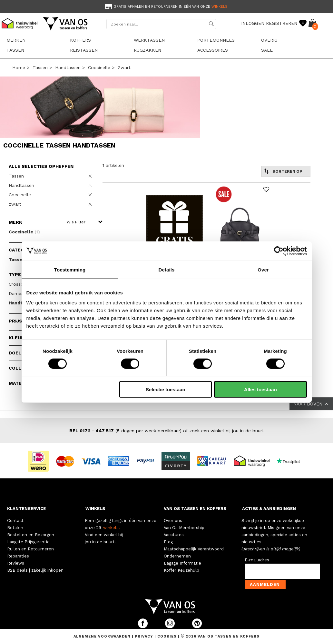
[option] (166, 6)
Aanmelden (265, 584)
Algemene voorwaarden (103, 636)
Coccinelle (99, 67)
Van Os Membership (184, 528)
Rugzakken (147, 50)
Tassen (15, 50)
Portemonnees (216, 40)
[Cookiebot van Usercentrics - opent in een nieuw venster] (279, 251)
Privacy (145, 636)
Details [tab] (167, 269)
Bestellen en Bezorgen (31, 535)
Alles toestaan (260, 389)
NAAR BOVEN (311, 404)
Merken (16, 40)
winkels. (112, 528)
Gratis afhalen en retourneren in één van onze (166, 7)
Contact (15, 521)
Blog (168, 542)
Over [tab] (263, 269)
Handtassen (68, 67)
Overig (269, 40)
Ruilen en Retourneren (30, 549)
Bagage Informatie (182, 563)
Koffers (80, 40)
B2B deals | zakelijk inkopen (35, 570)
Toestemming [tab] (70, 269)
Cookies (167, 636)
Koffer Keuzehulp (181, 570)
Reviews (16, 563)
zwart (124, 67)
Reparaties (18, 556)
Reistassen (84, 50)
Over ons (173, 521)
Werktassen (149, 40)
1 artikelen (113, 165)
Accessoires (213, 50)
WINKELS (95, 509)
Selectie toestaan (166, 389)
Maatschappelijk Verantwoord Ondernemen (194, 552)
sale (267, 50)
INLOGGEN (253, 23)
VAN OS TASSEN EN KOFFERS (195, 509)
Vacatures (174, 535)
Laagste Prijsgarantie (28, 542)
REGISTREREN (282, 23)
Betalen (15, 528)
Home (19, 67)
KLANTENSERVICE (26, 509)
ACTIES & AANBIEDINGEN (269, 509)
